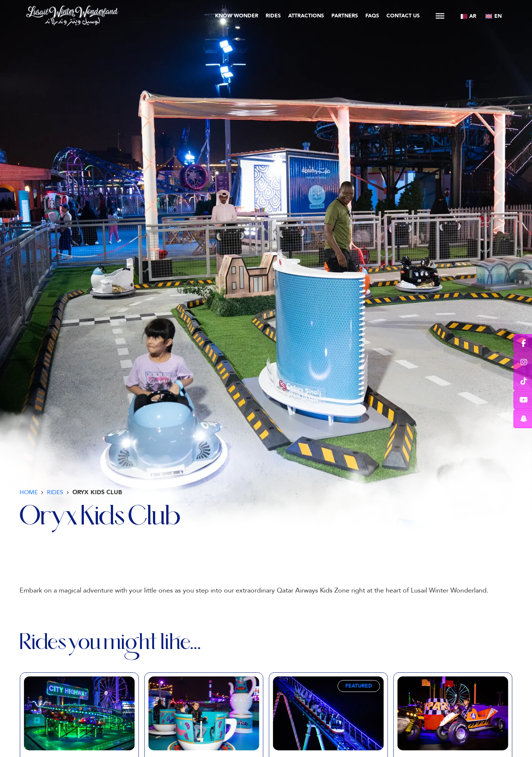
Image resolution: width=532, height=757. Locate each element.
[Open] (440, 16)
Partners (345, 16)
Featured (359, 686)
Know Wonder (237, 16)
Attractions (306, 16)
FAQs (372, 16)
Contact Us (403, 16)
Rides (273, 16)
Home (29, 492)
